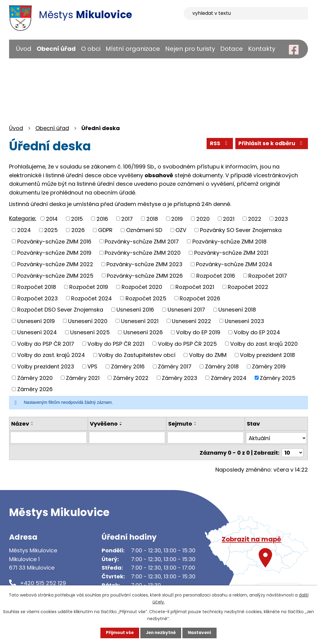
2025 (51, 230)
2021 (229, 219)
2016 (102, 219)
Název (20, 424)
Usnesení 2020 (88, 321)
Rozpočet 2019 (89, 287)
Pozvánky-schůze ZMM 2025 (55, 275)
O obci (91, 49)
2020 (203, 219)
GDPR (105, 230)
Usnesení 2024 (37, 332)
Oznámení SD (144, 230)
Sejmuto (180, 424)
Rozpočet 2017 (268, 275)
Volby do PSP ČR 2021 (116, 343)
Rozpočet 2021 (195, 287)
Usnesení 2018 (237, 310)
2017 (127, 219)
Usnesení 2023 (244, 321)
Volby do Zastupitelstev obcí (137, 355)
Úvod (24, 49)
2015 (77, 219)
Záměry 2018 (222, 366)
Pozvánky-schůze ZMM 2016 (54, 241)
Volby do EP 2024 (257, 332)
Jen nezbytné (161, 633)
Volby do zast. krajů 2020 (264, 343)
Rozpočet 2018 (37, 287)
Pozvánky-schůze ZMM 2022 (55, 264)
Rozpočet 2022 (248, 287)
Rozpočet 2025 (146, 298)
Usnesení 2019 (36, 321)
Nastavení (201, 633)
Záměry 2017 (175, 366)
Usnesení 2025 (90, 332)
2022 (255, 219)
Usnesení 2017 (186, 310)
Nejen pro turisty (190, 49)
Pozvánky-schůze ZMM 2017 (142, 241)
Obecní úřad (56, 49)
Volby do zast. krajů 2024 (51, 355)
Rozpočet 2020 (142, 287)
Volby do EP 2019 (198, 332)
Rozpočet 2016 (216, 275)
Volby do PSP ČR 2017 (46, 343)
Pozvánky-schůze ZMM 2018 (229, 241)
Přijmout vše (118, 633)
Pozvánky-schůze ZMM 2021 (231, 253)
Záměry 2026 (35, 389)
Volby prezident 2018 (267, 355)
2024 (24, 230)
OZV (181, 230)
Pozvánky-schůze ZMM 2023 (144, 264)
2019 (177, 219)
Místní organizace (133, 49)
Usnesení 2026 (143, 332)
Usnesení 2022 (191, 321)
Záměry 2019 (269, 366)
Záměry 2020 (35, 378)
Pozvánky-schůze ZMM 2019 (54, 253)
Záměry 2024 (229, 378)
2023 (281, 219)
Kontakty (262, 49)
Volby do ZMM (208, 355)
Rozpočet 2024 (92, 298)
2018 (152, 219)
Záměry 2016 (128, 366)
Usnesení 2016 (135, 310)
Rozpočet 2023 (38, 298)
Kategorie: (23, 218)
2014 (52, 219)
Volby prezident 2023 (46, 366)
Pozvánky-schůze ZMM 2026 (145, 275)
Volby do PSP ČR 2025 (187, 343)
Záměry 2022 (131, 378)
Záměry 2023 (180, 378)
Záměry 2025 (278, 378)
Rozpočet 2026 (200, 298)
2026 (78, 230)
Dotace (232, 49)
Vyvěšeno (104, 424)
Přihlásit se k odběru (271, 144)
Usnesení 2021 (140, 321)
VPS (92, 366)
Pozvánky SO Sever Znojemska (241, 230)
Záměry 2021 (83, 378)
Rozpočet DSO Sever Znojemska (60, 310)
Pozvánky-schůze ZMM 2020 (143, 253)
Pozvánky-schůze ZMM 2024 (234, 264)
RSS (218, 144)
